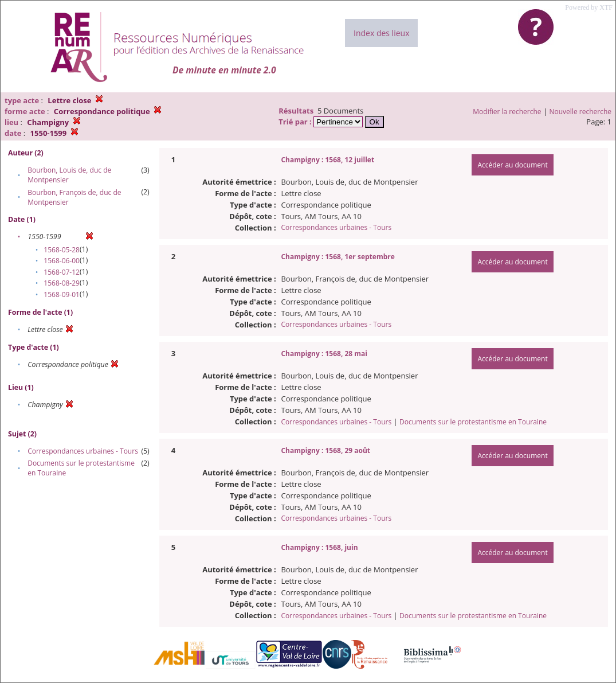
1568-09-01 (62, 294)
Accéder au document (512, 165)
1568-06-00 (62, 261)
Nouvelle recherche (581, 112)
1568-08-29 (62, 283)
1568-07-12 (62, 272)
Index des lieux (381, 33)
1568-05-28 (62, 250)
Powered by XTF (589, 7)
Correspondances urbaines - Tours (83, 451)
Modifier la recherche (507, 112)
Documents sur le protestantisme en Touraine (473, 422)
